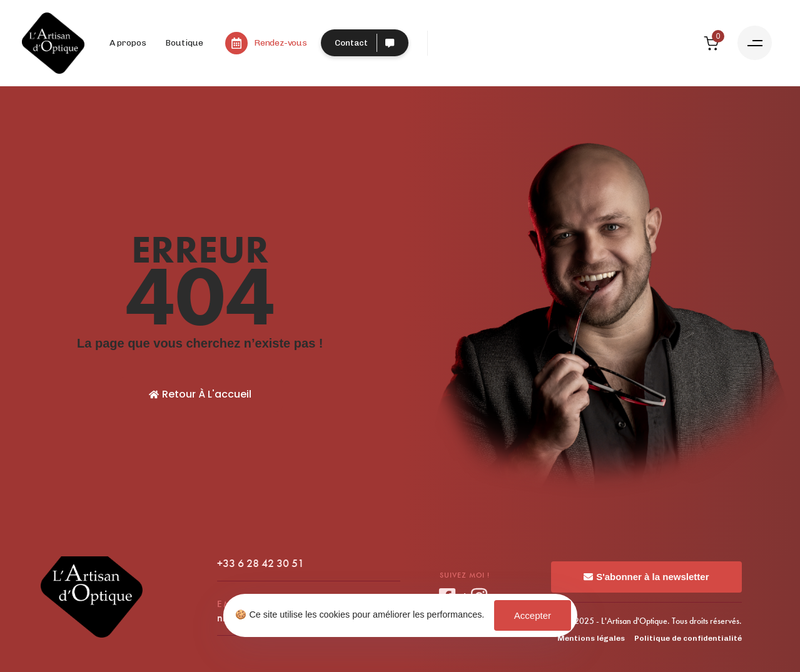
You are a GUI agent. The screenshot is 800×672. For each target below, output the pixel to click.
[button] (755, 43)
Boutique (184, 43)
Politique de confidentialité (688, 638)
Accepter (533, 615)
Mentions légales (591, 638)
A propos (128, 43)
